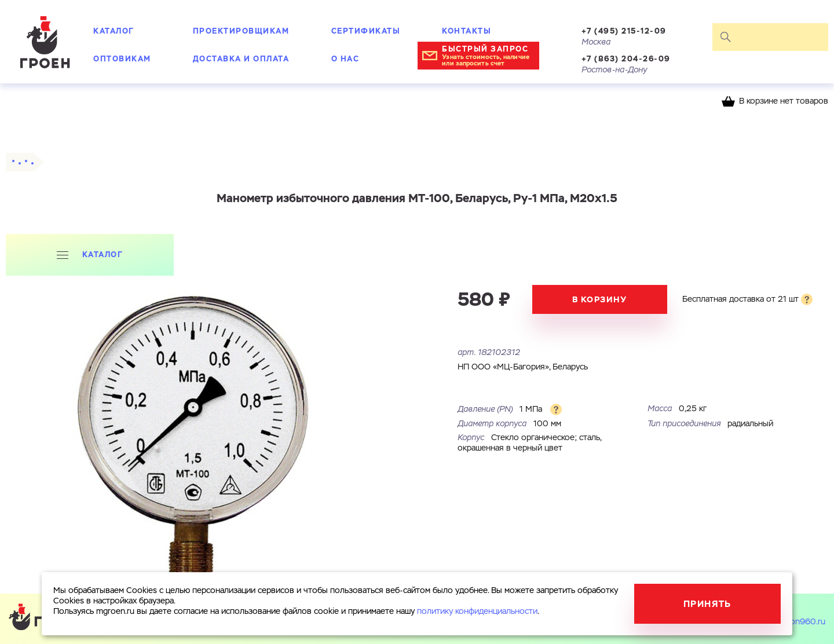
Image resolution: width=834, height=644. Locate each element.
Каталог (114, 31)
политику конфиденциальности (477, 612)
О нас (345, 59)
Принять (707, 604)
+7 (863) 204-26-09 (626, 59)
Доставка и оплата (241, 59)
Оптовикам (122, 59)
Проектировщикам (241, 31)
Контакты (467, 31)
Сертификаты (366, 31)
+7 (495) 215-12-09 (624, 31)
